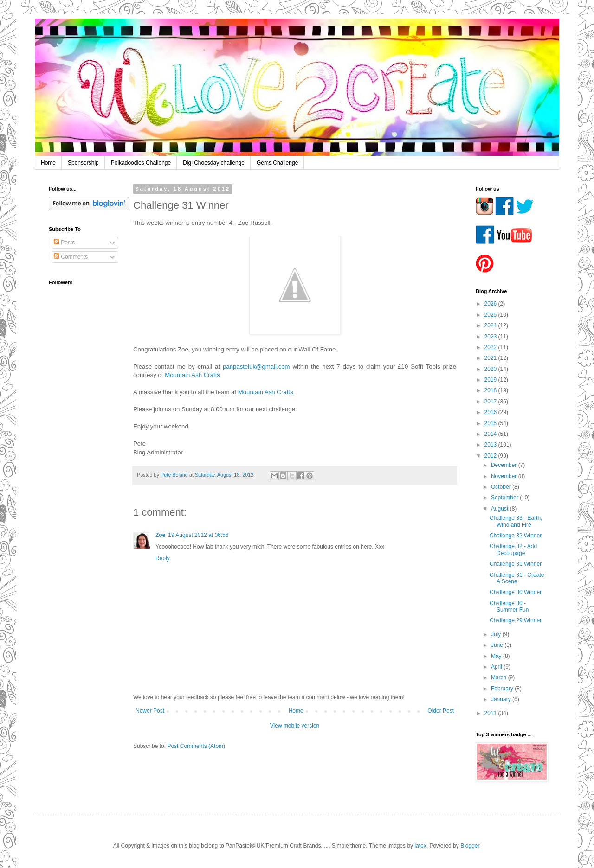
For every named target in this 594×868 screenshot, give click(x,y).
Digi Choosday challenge (214, 163)
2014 (491, 434)
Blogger (470, 846)
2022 (491, 347)
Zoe (160, 535)
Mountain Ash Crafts (192, 375)
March (500, 677)
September (505, 498)
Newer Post (150, 711)
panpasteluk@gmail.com (256, 367)
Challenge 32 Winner (516, 536)
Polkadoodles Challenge (141, 163)
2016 (491, 412)
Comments (71, 257)
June (498, 645)
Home (48, 163)
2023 (491, 337)
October (502, 487)
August (500, 509)
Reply (163, 558)
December (505, 465)
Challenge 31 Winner (516, 564)
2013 (491, 445)
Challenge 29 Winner (516, 620)
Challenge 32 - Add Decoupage (513, 549)
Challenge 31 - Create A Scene (517, 578)
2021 (491, 358)
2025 (491, 315)
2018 (491, 390)
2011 (491, 713)
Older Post (441, 711)
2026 (491, 304)
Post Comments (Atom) (196, 746)
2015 (491, 423)
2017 (491, 402)
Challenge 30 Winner (516, 592)
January (502, 699)
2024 (491, 325)
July (497, 634)
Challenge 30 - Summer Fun (509, 606)
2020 (491, 369)
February (503, 689)
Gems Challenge (277, 163)
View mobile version (295, 726)
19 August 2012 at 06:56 (198, 535)
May (497, 656)
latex (420, 846)
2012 (491, 456)
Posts (64, 243)
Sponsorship (83, 163)
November (505, 476)
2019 (491, 380)
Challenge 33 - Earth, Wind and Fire (516, 521)
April (497, 667)
